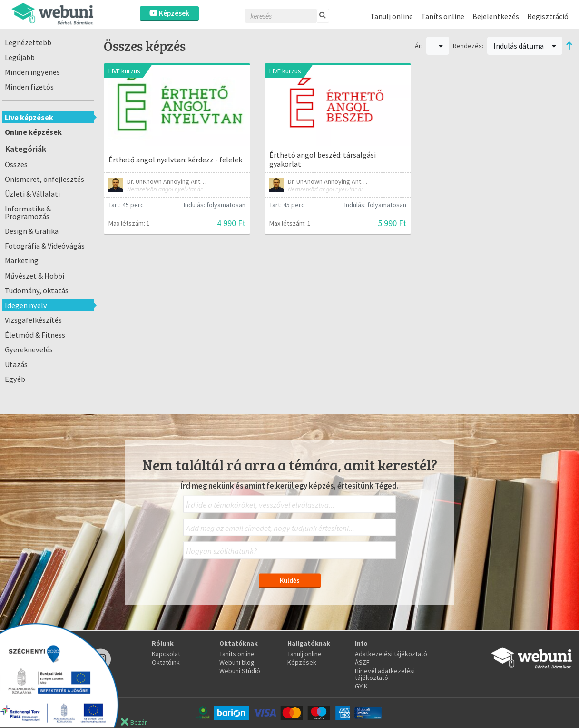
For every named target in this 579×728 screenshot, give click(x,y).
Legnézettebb (28, 42)
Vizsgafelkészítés (33, 320)
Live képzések (29, 117)
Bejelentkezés (496, 16)
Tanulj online (392, 16)
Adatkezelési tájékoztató (391, 654)
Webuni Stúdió (240, 671)
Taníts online (443, 16)
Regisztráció (548, 16)
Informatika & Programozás (28, 212)
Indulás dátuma (525, 46)
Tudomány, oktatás (37, 290)
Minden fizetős (29, 87)
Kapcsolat (166, 654)
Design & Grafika (32, 231)
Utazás (16, 364)
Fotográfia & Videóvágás (45, 246)
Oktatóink (166, 662)
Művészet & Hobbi (34, 276)
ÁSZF (362, 662)
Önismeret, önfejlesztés (44, 179)
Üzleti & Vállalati (32, 194)
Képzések (169, 13)
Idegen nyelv (26, 305)
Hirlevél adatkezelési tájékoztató (385, 674)
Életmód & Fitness (35, 335)
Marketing (22, 260)
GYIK (361, 686)
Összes (16, 164)
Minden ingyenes (32, 72)
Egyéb (15, 379)
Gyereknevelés (29, 349)
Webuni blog (237, 662)
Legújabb (20, 57)
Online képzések (33, 132)
